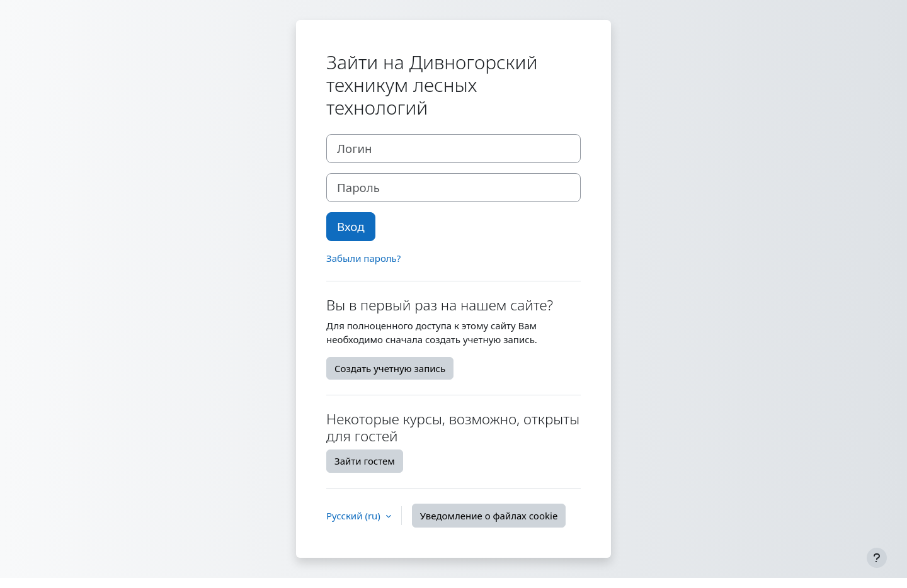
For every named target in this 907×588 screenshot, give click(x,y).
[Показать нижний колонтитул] (877, 558)
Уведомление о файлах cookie (489, 516)
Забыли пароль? (363, 258)
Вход (351, 226)
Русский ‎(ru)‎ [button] (355, 516)
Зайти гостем (365, 461)
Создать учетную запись (390, 368)
